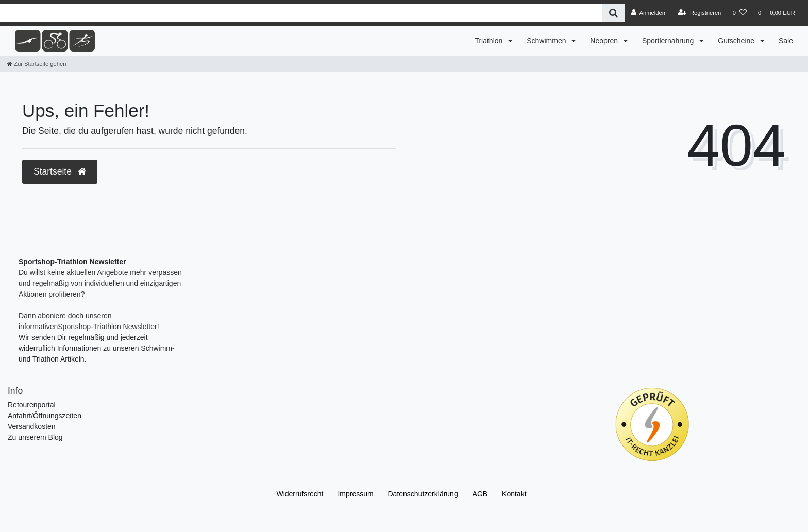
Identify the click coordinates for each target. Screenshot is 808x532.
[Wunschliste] (740, 13)
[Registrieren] (700, 13)
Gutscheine (737, 41)
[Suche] (613, 13)
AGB (480, 494)
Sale (786, 41)
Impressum (355, 494)
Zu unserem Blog (35, 437)
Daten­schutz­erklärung (423, 494)
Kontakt (514, 494)
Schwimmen (547, 41)
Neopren (605, 41)
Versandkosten (32, 426)
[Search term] (301, 13)
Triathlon (490, 41)
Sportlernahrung (669, 41)
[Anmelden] (648, 13)
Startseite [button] (60, 171)
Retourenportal (32, 405)
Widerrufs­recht (300, 494)
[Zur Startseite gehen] (37, 64)
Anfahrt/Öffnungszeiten (45, 416)
